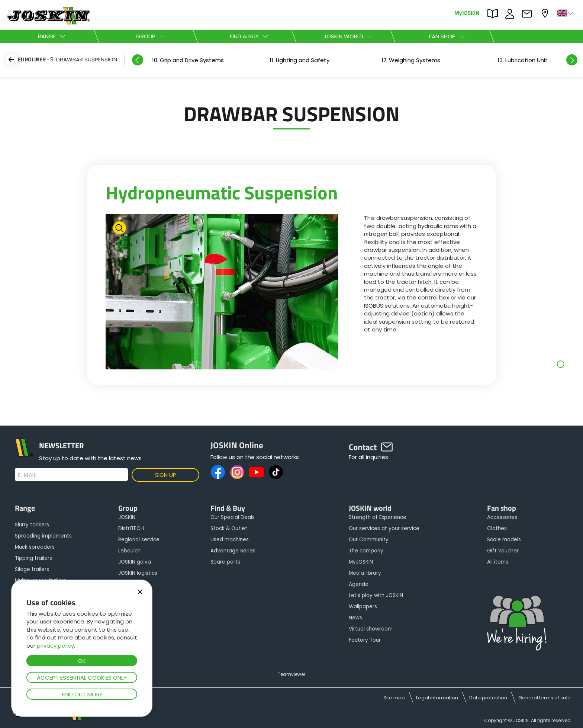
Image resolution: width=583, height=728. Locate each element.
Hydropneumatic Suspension (222, 192)
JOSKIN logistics (138, 573)
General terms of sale (545, 698)
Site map (394, 698)
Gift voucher (503, 551)
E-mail (27, 475)
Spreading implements (43, 536)
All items (498, 562)
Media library (365, 573)
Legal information (437, 698)
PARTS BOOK (495, 14)
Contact (529, 14)
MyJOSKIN (467, 12)
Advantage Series (233, 551)
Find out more (82, 694)
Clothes (497, 528)
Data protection (488, 698)
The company (366, 551)
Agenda (359, 584)
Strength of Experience (378, 517)
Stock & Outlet (229, 528)
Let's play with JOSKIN (376, 595)
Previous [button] (138, 60)
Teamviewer (291, 674)
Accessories (502, 517)
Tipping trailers (33, 558)
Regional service (139, 540)
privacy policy (55, 646)
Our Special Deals (233, 517)
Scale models (504, 540)
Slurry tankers (32, 525)
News (355, 618)
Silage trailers (32, 569)
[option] (188, 60)
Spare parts (225, 562)
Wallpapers (363, 607)
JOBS (512, 14)
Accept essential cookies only (82, 678)
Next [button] (572, 60)
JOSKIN (127, 517)
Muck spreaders (35, 547)
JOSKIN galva (135, 562)
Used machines (230, 540)
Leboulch (129, 551)
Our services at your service (384, 528)
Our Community (369, 540)
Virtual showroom (371, 629)
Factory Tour (365, 640)
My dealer (546, 13)
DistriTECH (131, 528)
